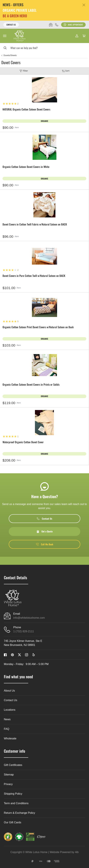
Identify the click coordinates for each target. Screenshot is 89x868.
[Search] (44, 48)
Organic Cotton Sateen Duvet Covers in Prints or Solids (31, 385)
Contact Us (11, 25)
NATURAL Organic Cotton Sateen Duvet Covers (26, 110)
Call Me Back (45, 544)
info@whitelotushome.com (29, 618)
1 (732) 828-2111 (24, 631)
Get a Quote (44, 531)
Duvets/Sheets (10, 55)
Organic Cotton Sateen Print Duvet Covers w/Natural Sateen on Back (38, 327)
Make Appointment (73, 25)
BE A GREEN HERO (15, 16)
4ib (77, 852)
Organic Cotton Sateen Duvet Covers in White (26, 167)
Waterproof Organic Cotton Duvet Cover (23, 442)
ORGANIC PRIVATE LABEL (20, 10)
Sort (66, 71)
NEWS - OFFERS (13, 5)
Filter (24, 71)
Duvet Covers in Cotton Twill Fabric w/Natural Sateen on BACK (35, 225)
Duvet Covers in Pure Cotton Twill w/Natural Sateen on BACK (34, 276)
